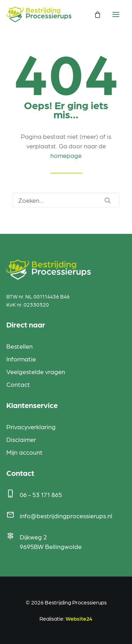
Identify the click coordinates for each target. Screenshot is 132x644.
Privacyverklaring (31, 427)
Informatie (21, 359)
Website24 (79, 618)
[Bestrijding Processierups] (39, 14)
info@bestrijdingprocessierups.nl (66, 516)
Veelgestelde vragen (36, 371)
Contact (18, 384)
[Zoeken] (66, 200)
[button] (108, 200)
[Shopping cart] (94, 14)
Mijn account (24, 452)
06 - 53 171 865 (41, 494)
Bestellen (20, 346)
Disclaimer (21, 439)
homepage (66, 155)
